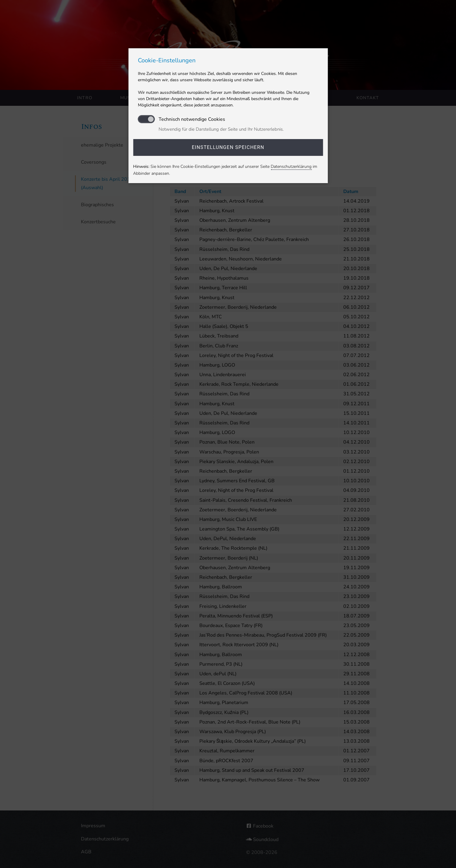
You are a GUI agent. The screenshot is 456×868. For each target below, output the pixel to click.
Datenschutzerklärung (291, 166)
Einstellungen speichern (228, 147)
